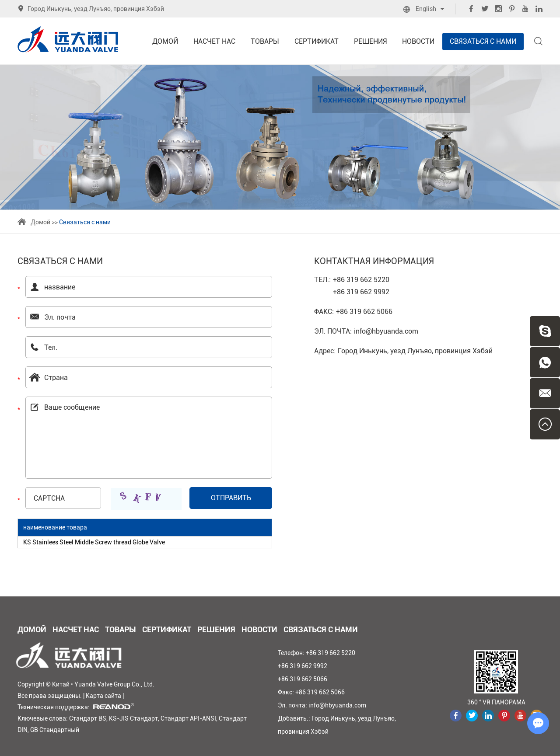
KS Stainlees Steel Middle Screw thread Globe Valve (94, 542)
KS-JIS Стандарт (133, 718)
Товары (265, 41)
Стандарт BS (88, 718)
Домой (165, 41)
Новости (418, 41)
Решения (370, 41)
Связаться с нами (483, 41)
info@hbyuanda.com (386, 331)
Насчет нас (214, 41)
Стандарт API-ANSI (188, 718)
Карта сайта (103, 696)
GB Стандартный (55, 730)
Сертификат (317, 41)
